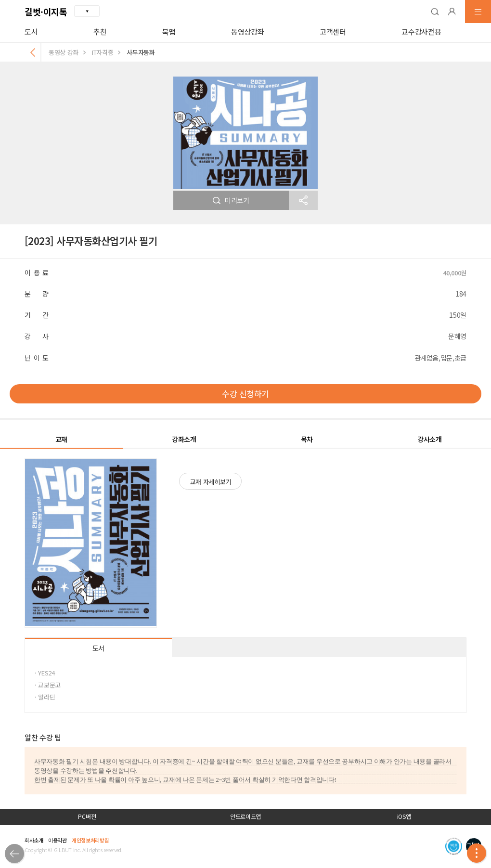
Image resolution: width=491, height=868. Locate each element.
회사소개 (34, 840)
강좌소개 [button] (184, 439)
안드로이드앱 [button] (245, 816)
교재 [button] (61, 439)
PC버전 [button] (87, 816)
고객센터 (333, 32)
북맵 (169, 32)
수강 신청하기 (245, 394)
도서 (31, 32)
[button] (435, 12)
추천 (100, 32)
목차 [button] (307, 439)
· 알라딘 (45, 697)
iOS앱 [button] (404, 816)
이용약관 (58, 840)
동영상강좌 (247, 32)
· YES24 (45, 673)
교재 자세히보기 (211, 482)
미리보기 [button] (231, 200)
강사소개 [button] (430, 439)
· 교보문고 (48, 685)
